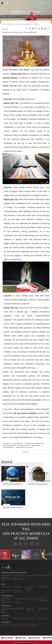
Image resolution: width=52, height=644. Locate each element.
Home (4, 24)
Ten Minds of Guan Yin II (31, 599)
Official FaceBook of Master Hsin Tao (20, 626)
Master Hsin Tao (11, 199)
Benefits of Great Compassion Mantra (43, 600)
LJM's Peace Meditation (9, 445)
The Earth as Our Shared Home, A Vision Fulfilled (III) (27, 24)
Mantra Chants (5, 619)
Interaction (5, 616)
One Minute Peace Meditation (30, 610)
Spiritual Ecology (10, 24)
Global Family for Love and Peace (24, 447)
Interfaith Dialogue (8, 447)
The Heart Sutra (17, 602)
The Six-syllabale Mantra (7, 602)
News (3, 584)
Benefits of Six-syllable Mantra (6, 600)
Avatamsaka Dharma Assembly (18, 591)
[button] (1, 554)
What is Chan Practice (18, 609)
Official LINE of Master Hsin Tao (7, 626)
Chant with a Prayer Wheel (19, 619)
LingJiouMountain (18, 443)
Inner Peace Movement (24, 445)
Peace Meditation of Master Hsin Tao (7, 610)
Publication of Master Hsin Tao (44, 576)
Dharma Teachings (5, 587)
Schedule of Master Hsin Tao (19, 580)
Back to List (26, 452)
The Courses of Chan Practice (43, 610)
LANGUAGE (42, 3)
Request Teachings (30, 619)
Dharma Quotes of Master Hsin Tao (7, 580)
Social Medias (6, 622)
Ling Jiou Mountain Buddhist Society (35, 443)
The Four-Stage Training (44, 587)
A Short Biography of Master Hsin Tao (20, 576)
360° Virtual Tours (42, 619)
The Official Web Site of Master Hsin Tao (6, 576)
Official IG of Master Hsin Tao (32, 626)
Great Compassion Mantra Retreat (7, 591)
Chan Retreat (29, 591)
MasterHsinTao (7, 443)
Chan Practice (6, 606)
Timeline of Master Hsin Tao (31, 576)
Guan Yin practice (7, 596)
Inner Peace (4, 612)
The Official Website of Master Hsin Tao (14, 573)
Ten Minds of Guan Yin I (19, 599)
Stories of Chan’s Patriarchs (30, 588)
